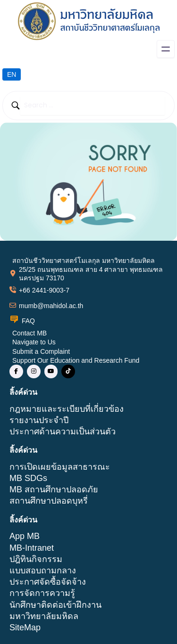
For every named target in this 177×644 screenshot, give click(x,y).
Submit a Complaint (41, 351)
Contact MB (29, 333)
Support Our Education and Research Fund (76, 360)
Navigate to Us (34, 342)
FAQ (28, 321)
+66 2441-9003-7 (44, 290)
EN (12, 74)
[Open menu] (166, 49)
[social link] (16, 371)
